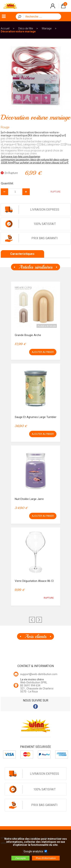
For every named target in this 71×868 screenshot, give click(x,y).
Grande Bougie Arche (28, 335)
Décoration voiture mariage (18, 31)
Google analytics (33, 851)
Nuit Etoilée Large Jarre (29, 499)
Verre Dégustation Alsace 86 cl (34, 581)
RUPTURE (53, 192)
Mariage (47, 28)
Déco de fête (26, 28)
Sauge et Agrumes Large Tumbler (36, 417)
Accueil (5, 28)
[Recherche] (41, 17)
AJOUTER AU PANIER (43, 352)
